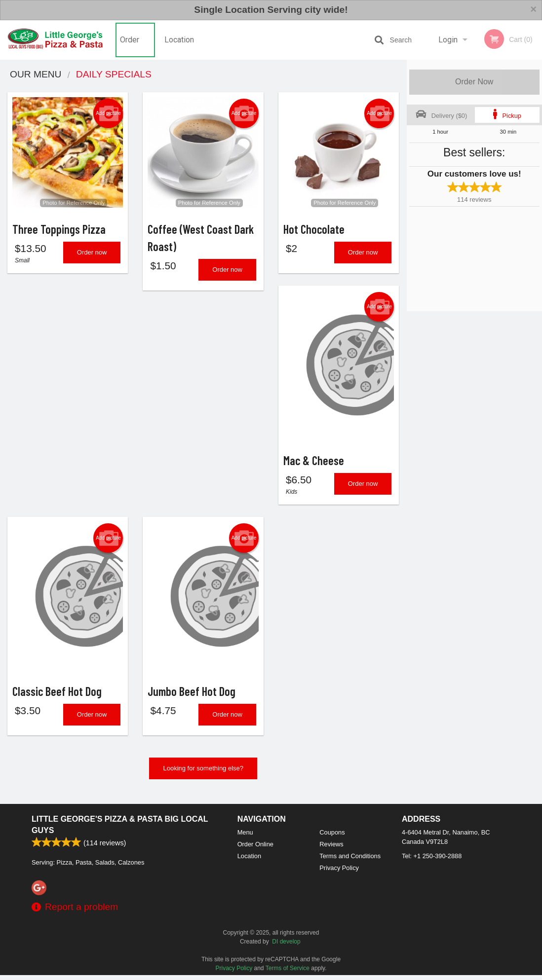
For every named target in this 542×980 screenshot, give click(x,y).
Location (179, 40)
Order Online (131, 47)
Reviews (331, 849)
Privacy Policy (339, 873)
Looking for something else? (203, 773)
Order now (92, 254)
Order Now (474, 82)
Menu (245, 837)
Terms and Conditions (350, 861)
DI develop (286, 946)
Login (448, 40)
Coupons (332, 837)
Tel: (432, 861)
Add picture (108, 113)
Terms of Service (288, 973)
